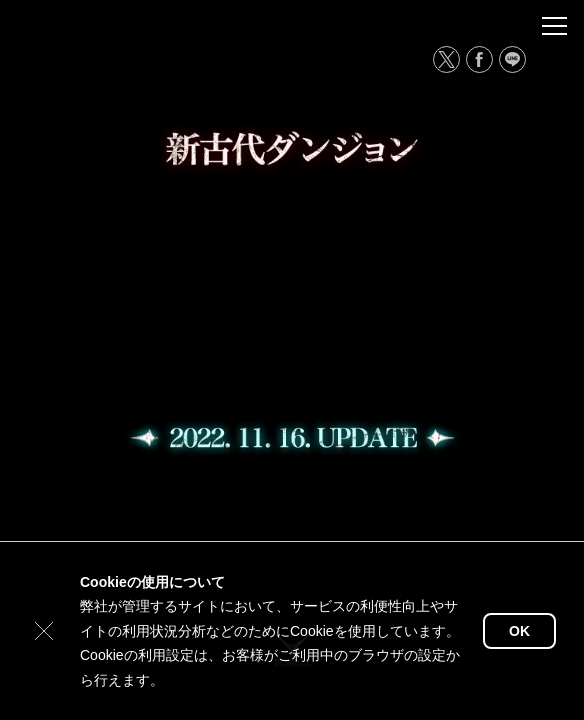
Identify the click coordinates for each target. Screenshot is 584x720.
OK (519, 631)
